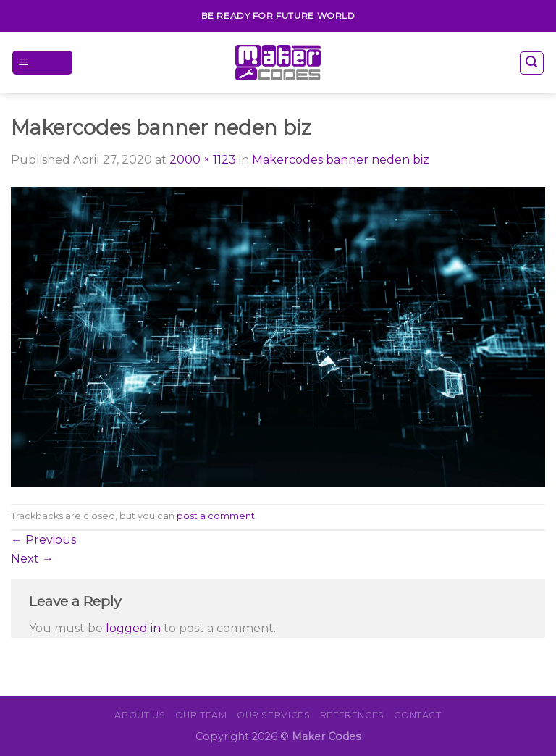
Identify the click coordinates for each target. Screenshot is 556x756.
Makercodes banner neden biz (341, 160)
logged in (133, 628)
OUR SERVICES (273, 715)
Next (32, 559)
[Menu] (42, 63)
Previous (43, 540)
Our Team (201, 715)
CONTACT (417, 715)
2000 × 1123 (203, 160)
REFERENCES (352, 715)
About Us (140, 715)
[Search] (532, 63)
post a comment (216, 516)
